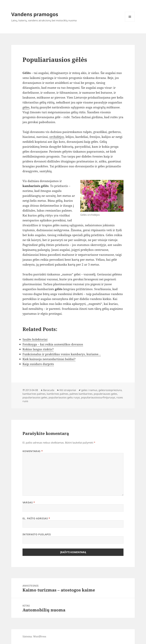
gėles (26, 107)
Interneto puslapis (37, 534)
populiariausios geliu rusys (64, 397)
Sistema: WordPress (34, 636)
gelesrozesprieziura (110, 390)
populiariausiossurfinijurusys (98, 397)
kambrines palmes (58, 394)
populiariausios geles (35, 397)
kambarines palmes (34, 394)
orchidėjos (57, 137)
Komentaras (33, 451)
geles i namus (89, 390)
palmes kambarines (81, 394)
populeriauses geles (105, 394)
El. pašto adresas (36, 518)
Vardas (29, 502)
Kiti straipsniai (68, 390)
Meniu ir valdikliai (130, 22)
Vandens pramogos (35, 14)
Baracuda (49, 390)
